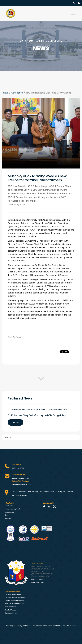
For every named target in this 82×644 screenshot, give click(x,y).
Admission (9, 506)
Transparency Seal (13, 509)
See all (16, 422)
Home (5, 93)
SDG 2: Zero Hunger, (38, 186)
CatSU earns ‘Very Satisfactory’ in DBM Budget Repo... (38, 415)
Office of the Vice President (15, 598)
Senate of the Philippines (14, 601)
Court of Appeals (11, 610)
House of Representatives (14, 604)
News (7, 515)
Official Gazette (37, 579)
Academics (10, 512)
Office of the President (13, 595)
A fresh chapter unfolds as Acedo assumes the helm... (39, 410)
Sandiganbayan (11, 613)
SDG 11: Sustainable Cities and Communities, (48, 193)
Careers (8, 518)
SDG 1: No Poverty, (18, 186)
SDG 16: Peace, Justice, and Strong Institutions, (33, 197)
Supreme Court (11, 607)
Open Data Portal (38, 582)
